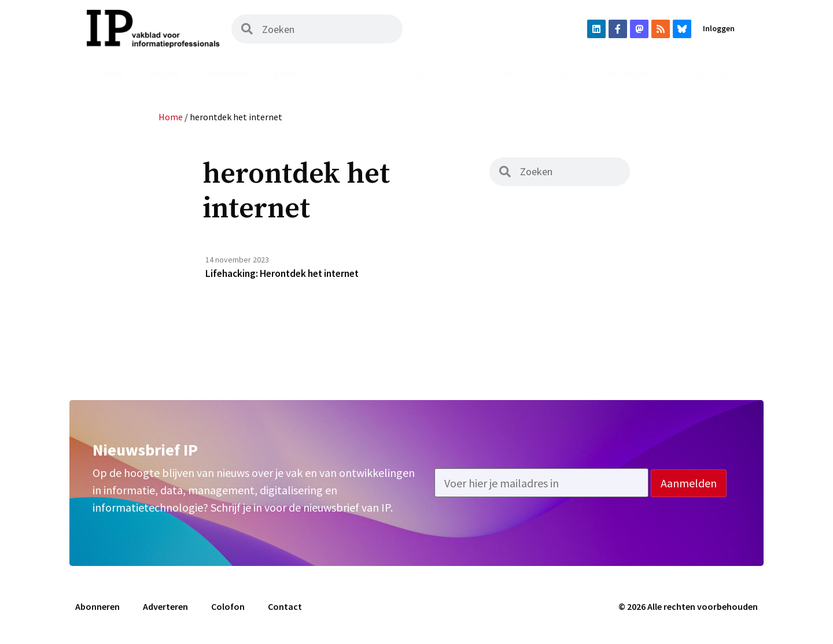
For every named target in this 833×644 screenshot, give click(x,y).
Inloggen (719, 28)
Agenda (563, 73)
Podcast (353, 73)
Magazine (227, 73)
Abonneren (631, 73)
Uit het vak (423, 73)
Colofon (228, 608)
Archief (291, 73)
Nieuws (165, 73)
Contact (285, 608)
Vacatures (497, 73)
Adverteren (707, 73)
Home (112, 73)
